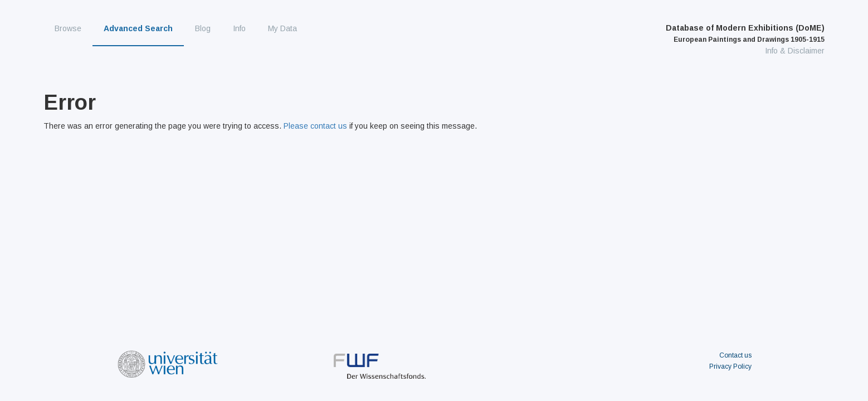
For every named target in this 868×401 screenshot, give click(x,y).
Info (239, 28)
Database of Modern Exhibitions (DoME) (745, 33)
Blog (203, 28)
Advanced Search (138, 28)
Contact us (735, 355)
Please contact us (315, 126)
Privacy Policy (730, 366)
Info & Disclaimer (795, 51)
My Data (282, 28)
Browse (68, 28)
